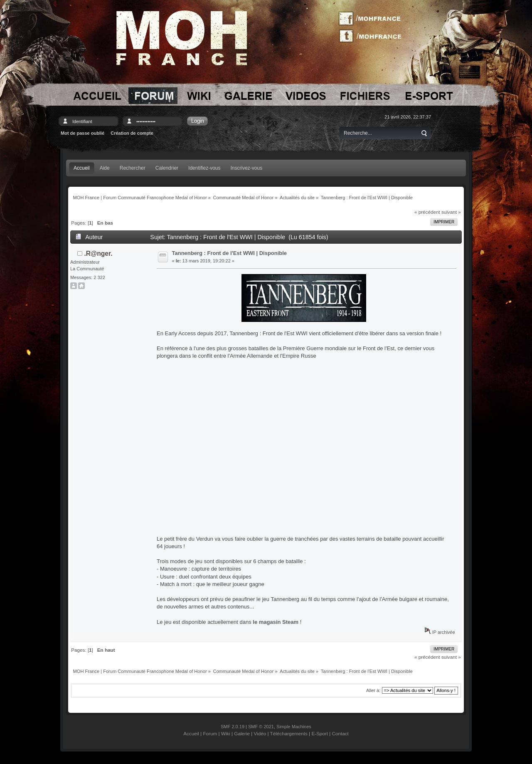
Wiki (226, 733)
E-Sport (320, 733)
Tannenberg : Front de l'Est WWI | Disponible (230, 253)
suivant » (451, 212)
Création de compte (132, 133)
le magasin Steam (276, 622)
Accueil (191, 733)
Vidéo (260, 733)
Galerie (242, 733)
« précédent (427, 212)
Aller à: (373, 690)
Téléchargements (289, 733)
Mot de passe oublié (83, 133)
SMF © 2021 (261, 727)
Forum (210, 733)
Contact (340, 733)
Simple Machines (294, 727)
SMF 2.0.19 (233, 727)
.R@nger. (99, 253)
